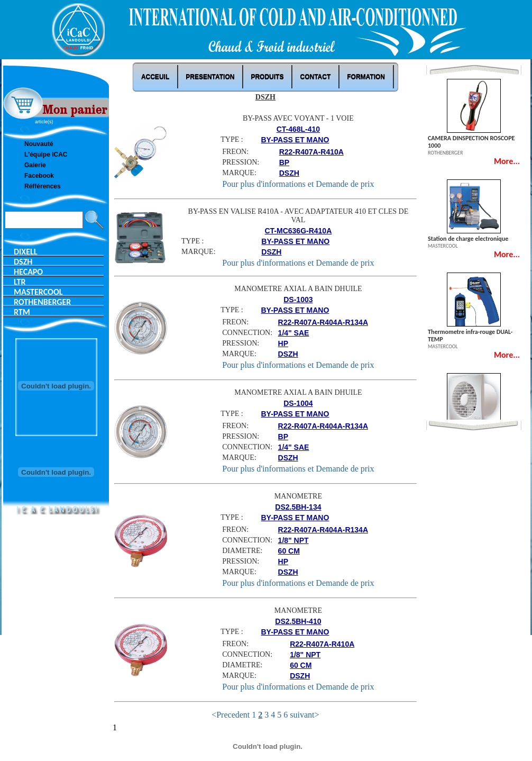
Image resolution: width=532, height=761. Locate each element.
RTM (22, 312)
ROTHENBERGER (42, 302)
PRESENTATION (210, 77)
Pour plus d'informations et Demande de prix (298, 184)
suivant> (304, 715)
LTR (20, 282)
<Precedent (231, 715)
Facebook (39, 176)
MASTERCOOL (38, 292)
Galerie (35, 165)
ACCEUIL (155, 77)
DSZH (23, 262)
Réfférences (43, 186)
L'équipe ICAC (46, 155)
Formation (366, 77)
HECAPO (28, 272)
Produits (267, 77)
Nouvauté (39, 144)
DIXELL (26, 252)
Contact (315, 77)
